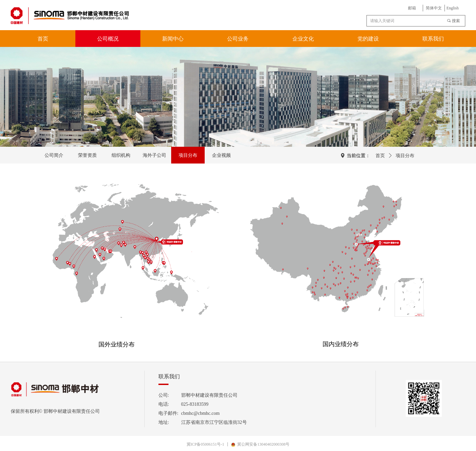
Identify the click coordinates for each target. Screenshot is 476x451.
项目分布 (405, 156)
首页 (380, 156)
